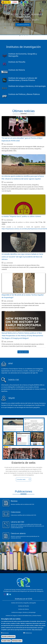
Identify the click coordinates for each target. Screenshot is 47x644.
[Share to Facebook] (5, 595)
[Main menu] (44, 2)
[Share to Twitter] (8, 595)
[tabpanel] (23, 18)
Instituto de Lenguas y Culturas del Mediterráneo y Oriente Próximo (24, 616)
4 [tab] (27, 36)
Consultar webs (21, 479)
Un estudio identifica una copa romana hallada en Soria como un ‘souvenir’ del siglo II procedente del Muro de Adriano (22, 257)
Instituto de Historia (23, 609)
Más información (37, 630)
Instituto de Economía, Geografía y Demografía (24, 603)
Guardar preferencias (8, 637)
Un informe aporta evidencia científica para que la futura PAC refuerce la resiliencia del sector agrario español (23, 177)
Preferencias (28, 633)
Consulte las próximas (23, 25)
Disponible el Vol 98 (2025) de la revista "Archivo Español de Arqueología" (23, 296)
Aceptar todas (6, 641)
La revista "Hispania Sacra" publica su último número (21, 216)
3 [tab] (25, 36)
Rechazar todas (17, 641)
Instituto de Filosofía (23, 606)
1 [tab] (20, 36)
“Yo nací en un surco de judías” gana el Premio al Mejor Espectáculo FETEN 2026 (22, 139)
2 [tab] (22, 36)
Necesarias (6, 633)
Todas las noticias (23, 352)
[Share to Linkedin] (10, 595)
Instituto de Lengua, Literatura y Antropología (24, 612)
